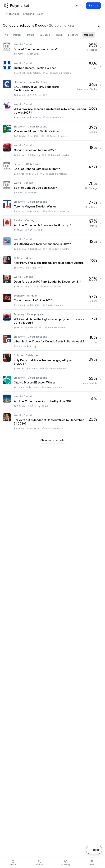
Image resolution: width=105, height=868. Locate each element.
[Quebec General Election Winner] (53, 68)
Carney (30, 220)
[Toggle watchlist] (99, 25)
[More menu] (92, 863)
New (40, 14)
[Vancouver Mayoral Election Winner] (53, 131)
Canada (28, 44)
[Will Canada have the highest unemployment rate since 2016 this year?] (53, 321)
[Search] (39, 863)
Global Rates (34, 164)
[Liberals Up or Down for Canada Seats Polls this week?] (53, 341)
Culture (18, 258)
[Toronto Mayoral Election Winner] (53, 206)
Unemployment (36, 314)
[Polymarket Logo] (17, 6)
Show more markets (53, 440)
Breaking (28, 14)
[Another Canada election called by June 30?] (53, 401)
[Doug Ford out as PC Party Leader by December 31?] (53, 281)
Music (29, 258)
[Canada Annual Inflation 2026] (53, 300)
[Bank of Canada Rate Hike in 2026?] (53, 169)
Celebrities (32, 355)
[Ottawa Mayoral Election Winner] (53, 382)
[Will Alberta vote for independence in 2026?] (53, 244)
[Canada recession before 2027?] (53, 150)
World (17, 44)
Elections (19, 82)
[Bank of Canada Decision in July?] (53, 187)
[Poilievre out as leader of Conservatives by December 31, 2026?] (53, 421)
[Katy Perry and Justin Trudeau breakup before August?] (53, 263)
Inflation (32, 296)
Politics (18, 220)
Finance (19, 164)
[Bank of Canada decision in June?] (53, 49)
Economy (19, 296)
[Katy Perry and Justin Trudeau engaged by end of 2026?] (53, 362)
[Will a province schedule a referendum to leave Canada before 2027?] (53, 111)
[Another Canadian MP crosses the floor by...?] (53, 225)
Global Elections (37, 82)
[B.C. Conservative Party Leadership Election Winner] (53, 88)
